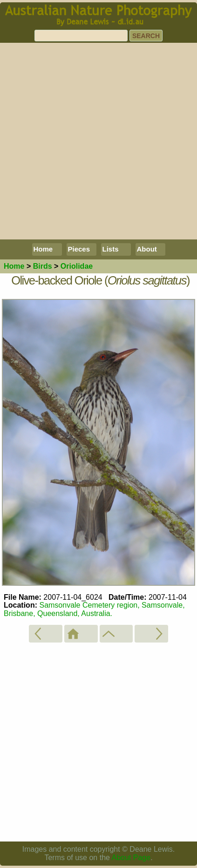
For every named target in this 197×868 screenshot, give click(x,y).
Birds (43, 266)
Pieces (79, 249)
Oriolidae (77, 266)
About (147, 249)
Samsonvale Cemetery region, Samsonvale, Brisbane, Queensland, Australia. (94, 609)
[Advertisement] (98, 141)
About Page (131, 858)
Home (43, 249)
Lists (111, 249)
